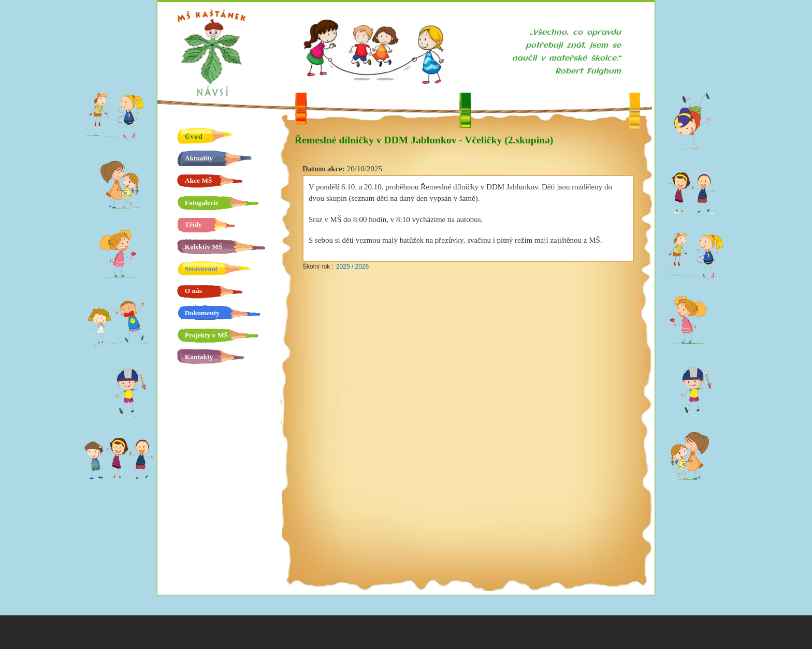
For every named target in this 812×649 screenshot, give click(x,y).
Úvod (194, 136)
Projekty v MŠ (206, 335)
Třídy (193, 224)
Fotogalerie (202, 203)
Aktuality (199, 158)
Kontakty (199, 357)
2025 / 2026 (352, 267)
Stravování (201, 269)
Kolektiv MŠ (204, 247)
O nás (193, 291)
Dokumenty (202, 313)
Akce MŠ (199, 180)
